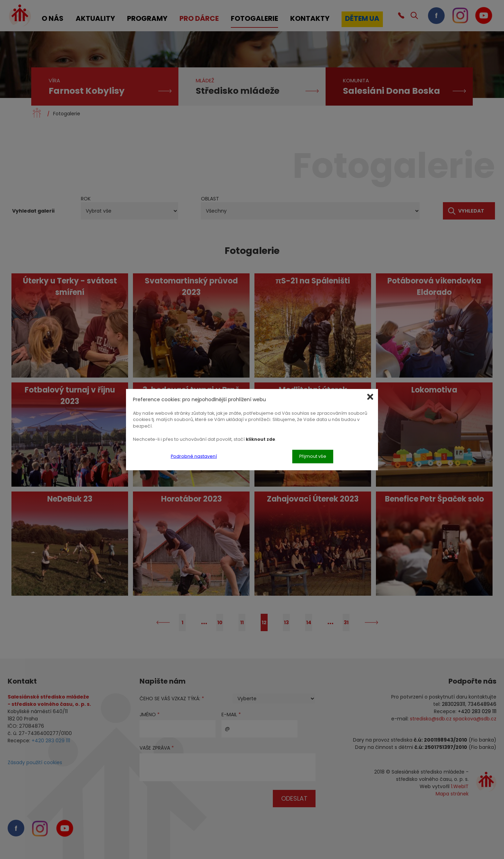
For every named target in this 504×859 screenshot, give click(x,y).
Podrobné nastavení (194, 456)
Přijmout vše (313, 456)
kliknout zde (261, 439)
